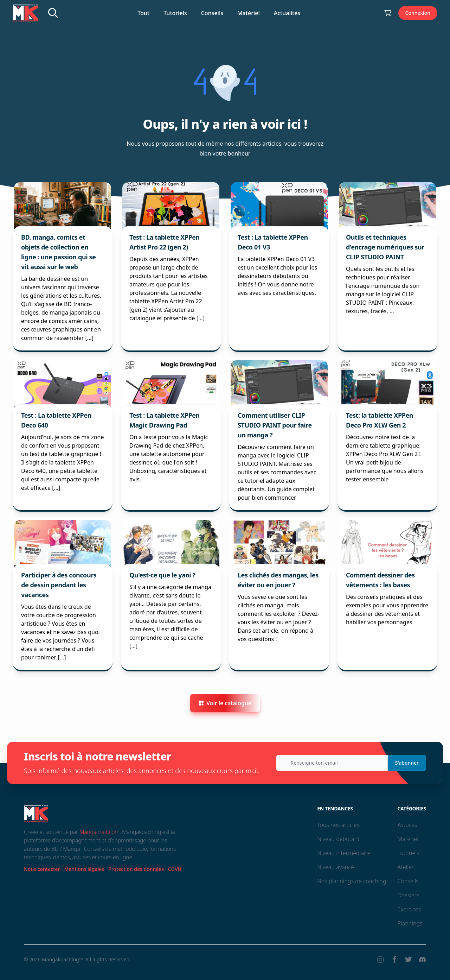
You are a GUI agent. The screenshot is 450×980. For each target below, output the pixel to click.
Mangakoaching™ (62, 959)
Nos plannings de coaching (352, 881)
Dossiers (408, 895)
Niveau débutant (338, 839)
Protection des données (136, 869)
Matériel (249, 13)
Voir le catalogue (225, 703)
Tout (143, 13)
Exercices (409, 909)
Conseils (212, 13)
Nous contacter (42, 869)
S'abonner (407, 763)
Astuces (407, 825)
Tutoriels (175, 13)
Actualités (287, 13)
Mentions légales (84, 869)
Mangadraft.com (99, 832)
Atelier (406, 867)
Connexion (418, 13)
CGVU (175, 869)
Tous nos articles (338, 825)
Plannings (410, 923)
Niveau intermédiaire (344, 853)
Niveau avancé (336, 867)
